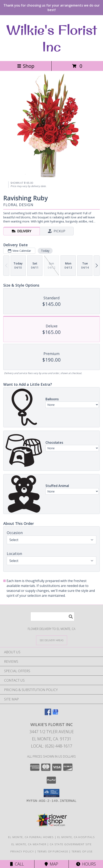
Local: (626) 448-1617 (52, 746)
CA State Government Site (71, 844)
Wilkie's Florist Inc (51, 38)
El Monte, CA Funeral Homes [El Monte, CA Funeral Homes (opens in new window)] (31, 837)
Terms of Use (82, 851)
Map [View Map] (51, 864)
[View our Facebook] (48, 714)
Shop (26, 66)
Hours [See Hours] (86, 864)
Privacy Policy (22, 851)
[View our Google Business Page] (55, 714)
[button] (51, 793)
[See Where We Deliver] (52, 640)
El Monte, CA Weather (29, 844)
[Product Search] (52, 617)
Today (45, 251)
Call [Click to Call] (17, 864)
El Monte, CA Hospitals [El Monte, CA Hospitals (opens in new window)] (76, 837)
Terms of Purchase (53, 851)
